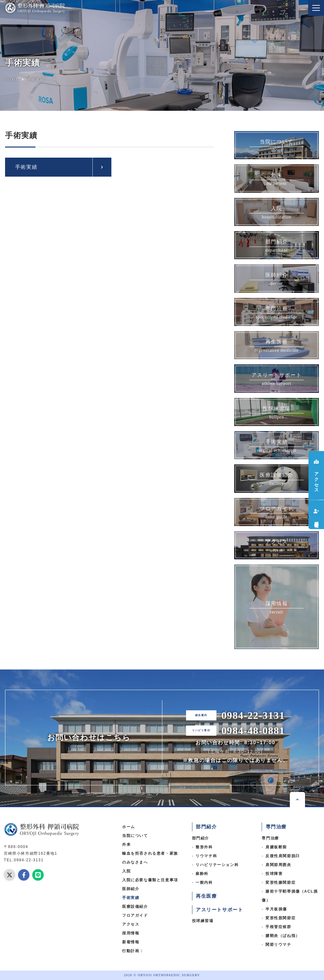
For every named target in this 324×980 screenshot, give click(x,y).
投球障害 (274, 874)
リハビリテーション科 (217, 865)
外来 (126, 845)
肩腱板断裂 (276, 847)
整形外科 (204, 847)
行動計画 (132, 951)
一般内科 (204, 883)
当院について (135, 836)
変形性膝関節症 (280, 883)
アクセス (131, 924)
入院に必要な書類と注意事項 (150, 880)
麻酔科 (202, 874)
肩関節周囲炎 (278, 865)
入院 (126, 871)
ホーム (129, 827)
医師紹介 (131, 889)
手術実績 (26, 167)
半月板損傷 (276, 909)
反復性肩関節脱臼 (283, 856)
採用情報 (131, 933)
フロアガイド (135, 915)
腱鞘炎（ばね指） (283, 936)
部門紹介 (201, 838)
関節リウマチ (278, 945)
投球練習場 (203, 921)
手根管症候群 (278, 927)
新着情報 (131, 942)
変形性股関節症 (280, 918)
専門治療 (270, 838)
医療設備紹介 (135, 907)
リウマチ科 (206, 856)
